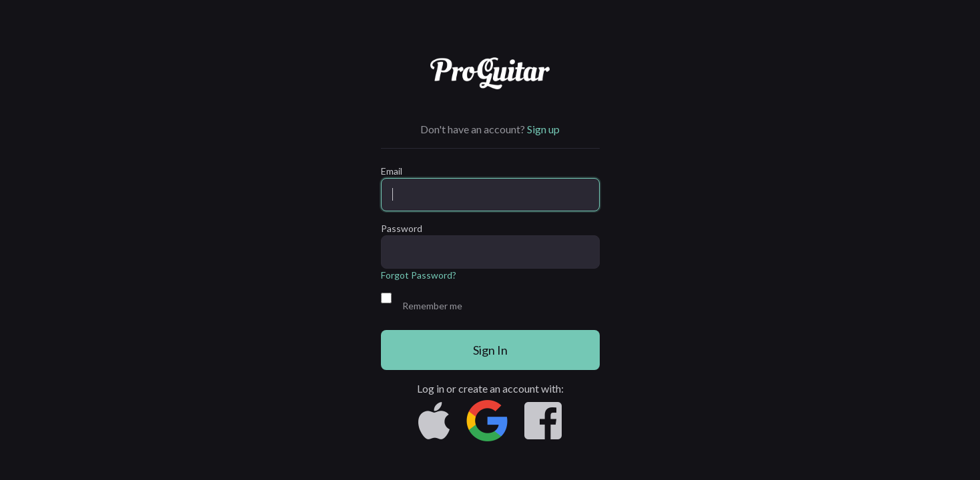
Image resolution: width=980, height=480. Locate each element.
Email (392, 171)
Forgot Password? (419, 275)
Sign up (543, 129)
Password (402, 228)
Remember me (432, 306)
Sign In (490, 350)
